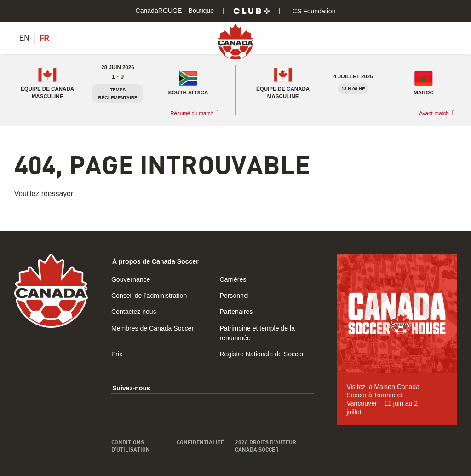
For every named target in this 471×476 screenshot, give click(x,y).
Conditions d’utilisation (131, 446)
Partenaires (236, 312)
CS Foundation (313, 11)
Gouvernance (131, 279)
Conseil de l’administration (149, 296)
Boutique (201, 11)
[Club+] (252, 11)
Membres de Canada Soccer (152, 328)
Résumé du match (192, 113)
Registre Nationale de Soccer (261, 354)
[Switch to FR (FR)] (44, 38)
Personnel (234, 296)
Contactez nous (134, 312)
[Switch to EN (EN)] (24, 38)
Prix (117, 354)
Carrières (233, 279)
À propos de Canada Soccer (155, 261)
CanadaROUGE (158, 11)
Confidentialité (200, 442)
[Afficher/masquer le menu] (451, 38)
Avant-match (434, 113)
